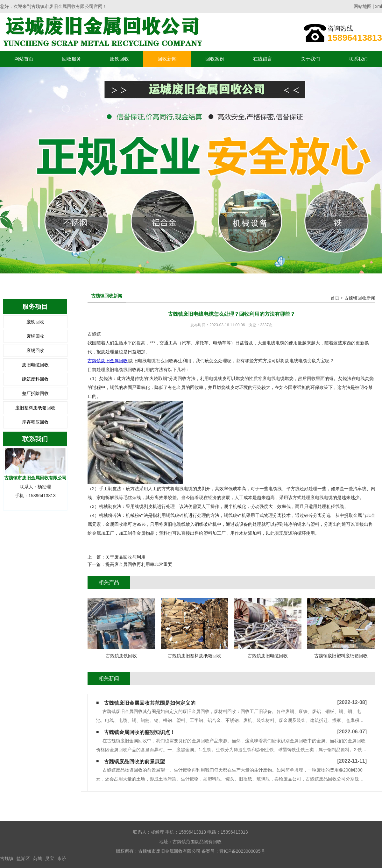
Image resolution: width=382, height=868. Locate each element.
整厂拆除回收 (35, 393)
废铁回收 (119, 59)
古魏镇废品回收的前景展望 (134, 762)
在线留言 (263, 59)
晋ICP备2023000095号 (242, 851)
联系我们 (358, 59)
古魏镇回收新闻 (360, 298)
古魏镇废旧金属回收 (108, 361)
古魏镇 (7, 858)
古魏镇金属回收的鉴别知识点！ (139, 732)
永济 (62, 858)
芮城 (38, 858)
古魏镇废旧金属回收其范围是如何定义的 (150, 703)
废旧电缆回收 (35, 365)
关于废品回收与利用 (125, 557)
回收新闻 (167, 59)
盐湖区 (23, 858)
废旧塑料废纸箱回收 (35, 408)
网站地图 (363, 6)
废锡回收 (35, 350)
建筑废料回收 (35, 379)
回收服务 (72, 59)
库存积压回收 (35, 422)
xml (378, 6)
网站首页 (24, 59)
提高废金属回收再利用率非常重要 (139, 564)
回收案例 (215, 59)
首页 (335, 298)
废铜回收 (35, 336)
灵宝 (50, 858)
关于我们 (310, 59)
